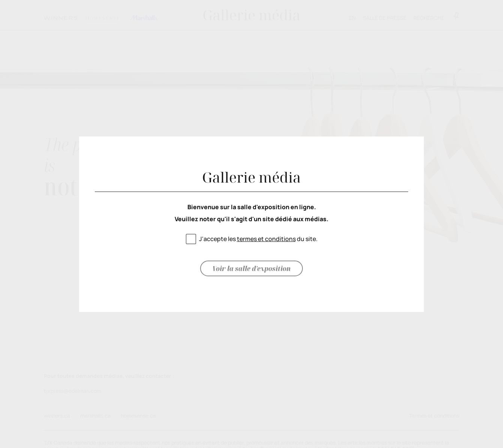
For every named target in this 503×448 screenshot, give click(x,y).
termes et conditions (266, 239)
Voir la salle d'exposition (251, 268)
